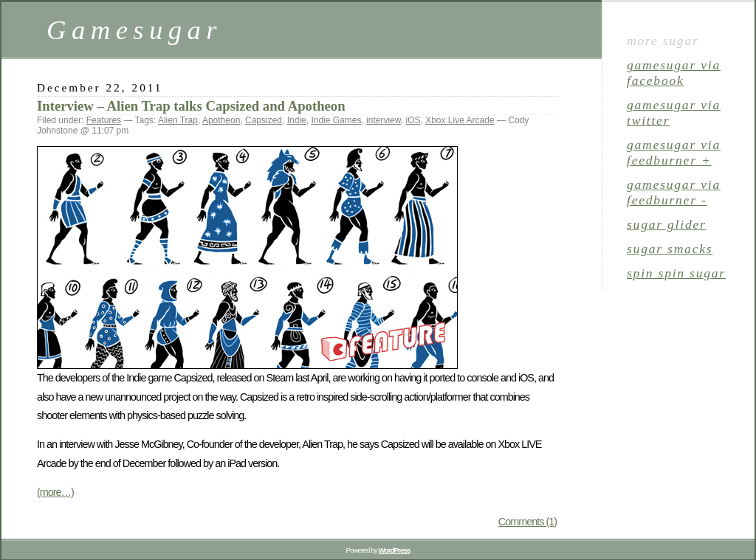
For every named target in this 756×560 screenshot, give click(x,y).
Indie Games (336, 120)
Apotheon (221, 120)
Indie (297, 120)
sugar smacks (670, 249)
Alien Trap (178, 120)
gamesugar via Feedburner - (674, 192)
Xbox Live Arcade (460, 120)
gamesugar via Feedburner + (674, 152)
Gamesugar (134, 30)
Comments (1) (528, 522)
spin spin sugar (676, 273)
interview (384, 120)
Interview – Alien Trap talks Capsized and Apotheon (191, 106)
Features (104, 120)
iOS (413, 120)
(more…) (55, 492)
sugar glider (667, 224)
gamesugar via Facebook (674, 73)
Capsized (264, 120)
